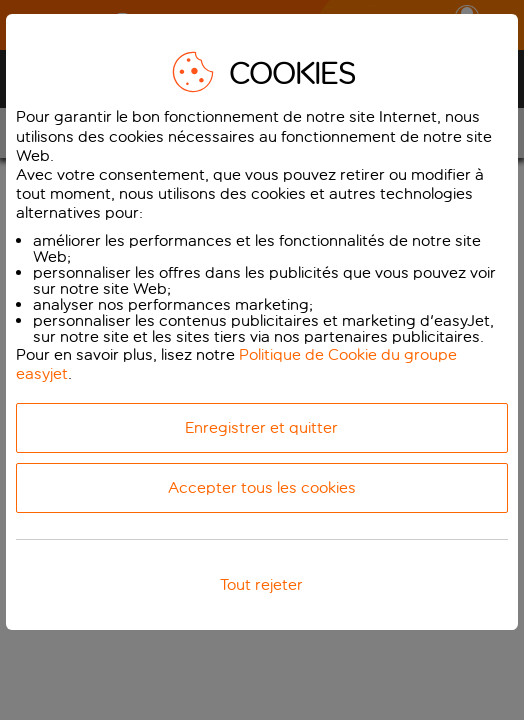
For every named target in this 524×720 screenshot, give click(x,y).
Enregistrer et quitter (261, 427)
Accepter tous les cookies (262, 487)
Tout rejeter (261, 584)
